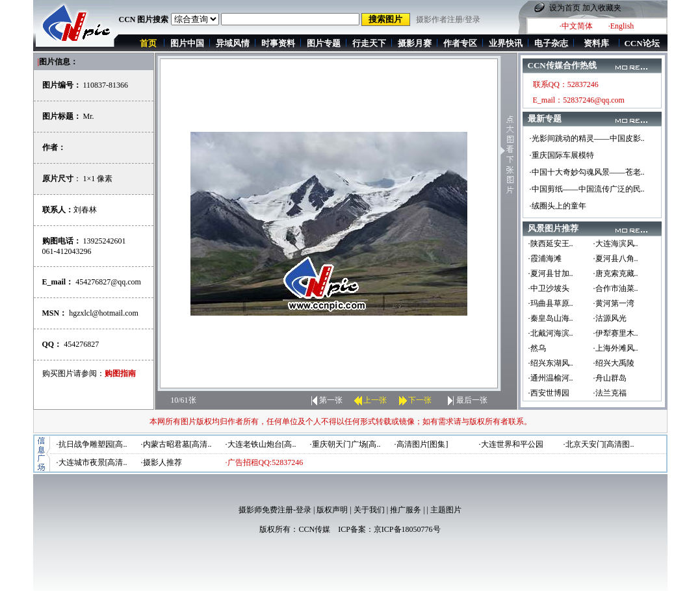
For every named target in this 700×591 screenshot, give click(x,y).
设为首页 (565, 8)
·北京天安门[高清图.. (599, 444)
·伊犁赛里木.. (616, 333)
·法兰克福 (610, 393)
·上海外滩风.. (616, 348)
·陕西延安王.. (551, 244)
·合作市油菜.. (616, 288)
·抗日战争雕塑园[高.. (92, 444)
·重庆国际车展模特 (562, 155)
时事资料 (278, 43)
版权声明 (332, 510)
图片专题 (324, 43)
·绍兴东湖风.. (551, 363)
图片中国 (187, 43)
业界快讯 (506, 43)
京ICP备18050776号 (407, 529)
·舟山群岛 (610, 378)
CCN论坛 (642, 43)
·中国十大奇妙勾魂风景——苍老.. (587, 172)
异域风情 (233, 43)
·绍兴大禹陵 (614, 363)
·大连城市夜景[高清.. (92, 462)
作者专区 (460, 43)
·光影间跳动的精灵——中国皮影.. (587, 138)
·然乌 (537, 348)
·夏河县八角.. (616, 258)
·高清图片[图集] (421, 444)
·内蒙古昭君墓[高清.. (176, 444)
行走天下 (369, 43)
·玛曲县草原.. (551, 303)
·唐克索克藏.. (616, 273)
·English (621, 26)
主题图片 (446, 510)
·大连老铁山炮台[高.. (261, 444)
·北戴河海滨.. (551, 333)
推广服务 (406, 510)
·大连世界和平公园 (511, 444)
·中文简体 (576, 26)
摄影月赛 (415, 43)
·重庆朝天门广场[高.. (345, 444)
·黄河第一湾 (614, 303)
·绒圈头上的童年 (558, 206)
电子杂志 (551, 43)
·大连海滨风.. (616, 244)
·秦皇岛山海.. (551, 318)
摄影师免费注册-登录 (275, 510)
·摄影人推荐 (162, 462)
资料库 (596, 43)
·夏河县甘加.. (551, 273)
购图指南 (120, 373)
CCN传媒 (314, 529)
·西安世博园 (549, 393)
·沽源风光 (610, 318)
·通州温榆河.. (551, 378)
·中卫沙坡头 (549, 288)
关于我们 (369, 510)
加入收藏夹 (602, 8)
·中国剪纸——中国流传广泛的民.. (587, 189)
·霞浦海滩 (545, 258)
